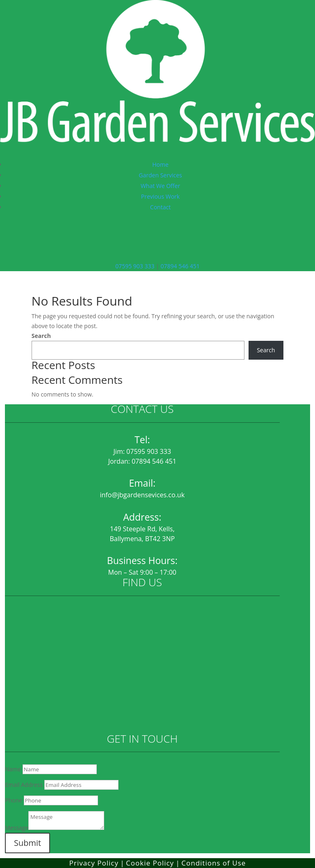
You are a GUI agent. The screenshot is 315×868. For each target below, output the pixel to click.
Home (160, 164)
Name (13, 769)
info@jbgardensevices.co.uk (143, 495)
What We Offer (160, 186)
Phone (14, 800)
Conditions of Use (213, 863)
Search (41, 336)
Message (17, 828)
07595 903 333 (135, 266)
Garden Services (160, 175)
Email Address (24, 785)
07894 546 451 (180, 266)
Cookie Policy (150, 863)
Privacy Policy (94, 863)
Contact (160, 207)
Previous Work (160, 196)
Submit (27, 843)
